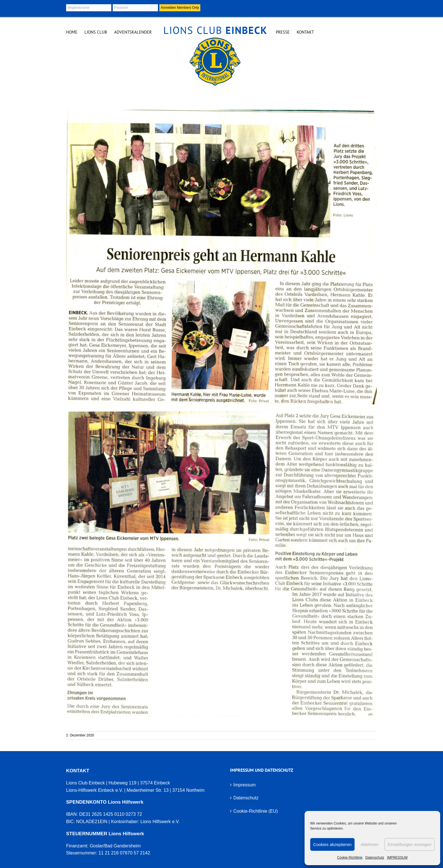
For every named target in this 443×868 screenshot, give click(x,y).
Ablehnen (369, 844)
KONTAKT (78, 771)
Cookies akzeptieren (333, 844)
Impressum (245, 785)
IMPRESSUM (397, 858)
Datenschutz (375, 858)
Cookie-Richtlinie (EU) (256, 811)
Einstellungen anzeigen (410, 844)
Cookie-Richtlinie (350, 858)
